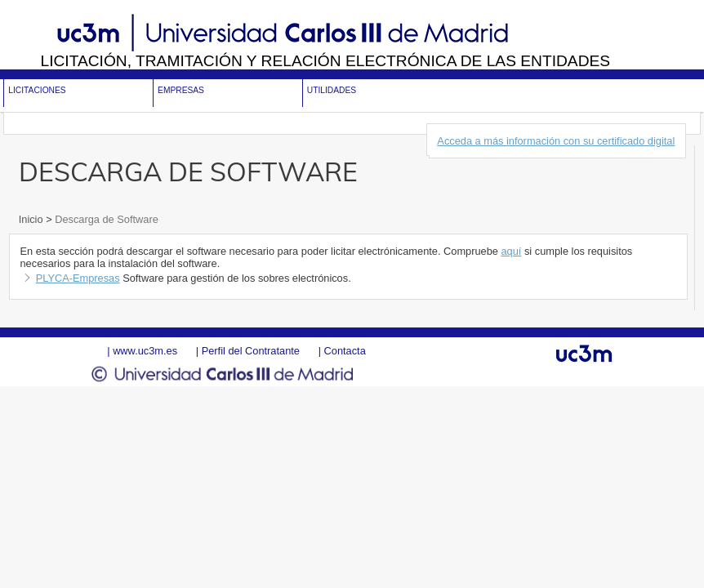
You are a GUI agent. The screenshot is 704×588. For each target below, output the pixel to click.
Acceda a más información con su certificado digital (556, 141)
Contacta (345, 351)
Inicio (32, 219)
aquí (511, 251)
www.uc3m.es (145, 351)
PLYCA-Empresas (78, 278)
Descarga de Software (105, 219)
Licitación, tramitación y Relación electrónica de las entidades (325, 61)
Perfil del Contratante (251, 351)
